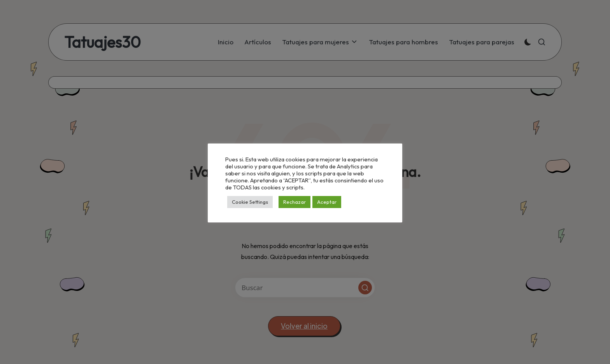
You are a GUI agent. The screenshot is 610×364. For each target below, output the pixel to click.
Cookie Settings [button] (250, 202)
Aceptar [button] (327, 202)
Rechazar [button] (294, 202)
